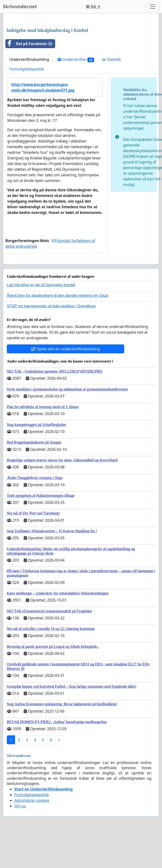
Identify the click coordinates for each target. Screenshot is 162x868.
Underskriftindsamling (29, 59)
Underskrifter (76, 60)
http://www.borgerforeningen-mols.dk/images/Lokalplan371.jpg (43, 87)
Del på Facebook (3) (29, 44)
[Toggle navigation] (153, 7)
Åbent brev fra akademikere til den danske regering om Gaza (58, 295)
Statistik (112, 59)
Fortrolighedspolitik (27, 69)
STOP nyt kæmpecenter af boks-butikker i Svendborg (51, 306)
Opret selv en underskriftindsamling (66, 349)
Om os (20, 806)
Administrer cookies (32, 800)
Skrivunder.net (20, 6)
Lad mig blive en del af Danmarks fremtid (41, 285)
